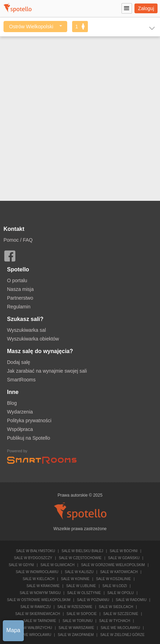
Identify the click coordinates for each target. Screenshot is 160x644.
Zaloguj (146, 8)
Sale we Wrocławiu (32, 635)
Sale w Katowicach (119, 572)
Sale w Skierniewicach (38, 614)
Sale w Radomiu (131, 600)
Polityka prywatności (29, 420)
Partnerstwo (20, 298)
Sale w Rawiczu (36, 607)
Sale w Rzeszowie (75, 607)
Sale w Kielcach (39, 579)
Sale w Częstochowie (80, 558)
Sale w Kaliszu (79, 572)
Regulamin (19, 307)
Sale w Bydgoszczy (33, 558)
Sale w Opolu (121, 593)
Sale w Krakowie (43, 586)
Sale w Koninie (75, 579)
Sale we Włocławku (120, 628)
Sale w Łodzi (115, 586)
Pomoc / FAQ (18, 240)
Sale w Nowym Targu (40, 593)
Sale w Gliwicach (58, 565)
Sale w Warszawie (76, 628)
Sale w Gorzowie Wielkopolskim (113, 565)
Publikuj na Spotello (29, 438)
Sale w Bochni (123, 551)
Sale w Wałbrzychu (33, 628)
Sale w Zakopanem (76, 635)
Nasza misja (20, 289)
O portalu (17, 280)
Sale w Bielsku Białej (82, 551)
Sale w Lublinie (81, 586)
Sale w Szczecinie (121, 614)
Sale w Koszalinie (113, 579)
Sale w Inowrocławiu (37, 572)
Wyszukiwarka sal (26, 330)
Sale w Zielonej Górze (122, 635)
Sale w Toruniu (78, 621)
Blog (12, 403)
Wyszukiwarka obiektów (33, 339)
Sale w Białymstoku (36, 551)
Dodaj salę (19, 362)
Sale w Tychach (115, 621)
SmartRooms (21, 380)
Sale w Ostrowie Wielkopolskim (39, 600)
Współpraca (20, 429)
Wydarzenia (20, 412)
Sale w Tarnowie (40, 621)
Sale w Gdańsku (124, 558)
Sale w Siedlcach (116, 607)
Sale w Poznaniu (93, 600)
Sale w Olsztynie (84, 593)
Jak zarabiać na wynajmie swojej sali (47, 371)
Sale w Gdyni (21, 565)
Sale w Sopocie (82, 614)
